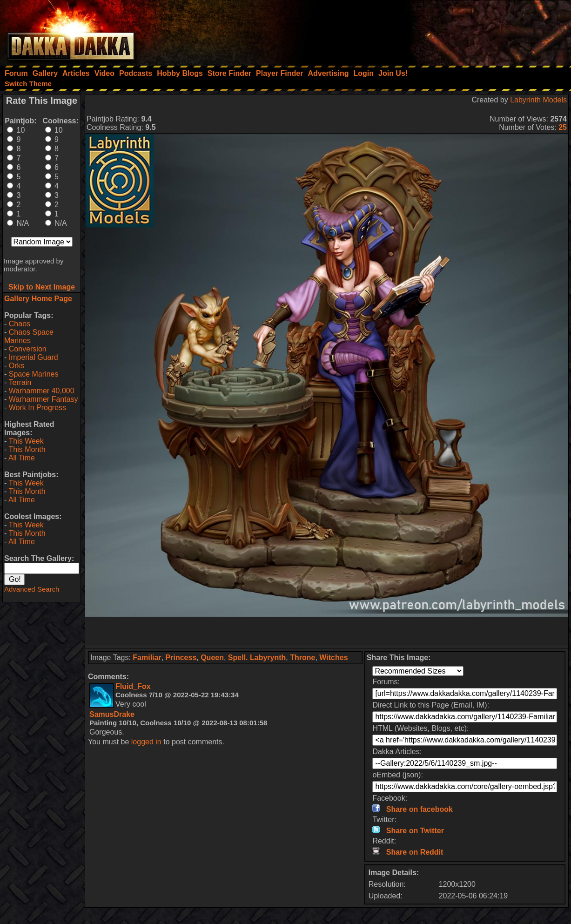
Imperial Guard (34, 357)
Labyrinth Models (538, 100)
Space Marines (34, 374)
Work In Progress (37, 408)
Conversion (28, 349)
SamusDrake (112, 714)
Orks (17, 366)
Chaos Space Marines (29, 336)
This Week (26, 441)
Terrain (20, 382)
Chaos (20, 324)
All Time (22, 458)
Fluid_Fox (133, 686)
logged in (146, 742)
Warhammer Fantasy (44, 399)
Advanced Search (32, 589)
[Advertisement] (446, 30)
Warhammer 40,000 (42, 391)
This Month (27, 449)
